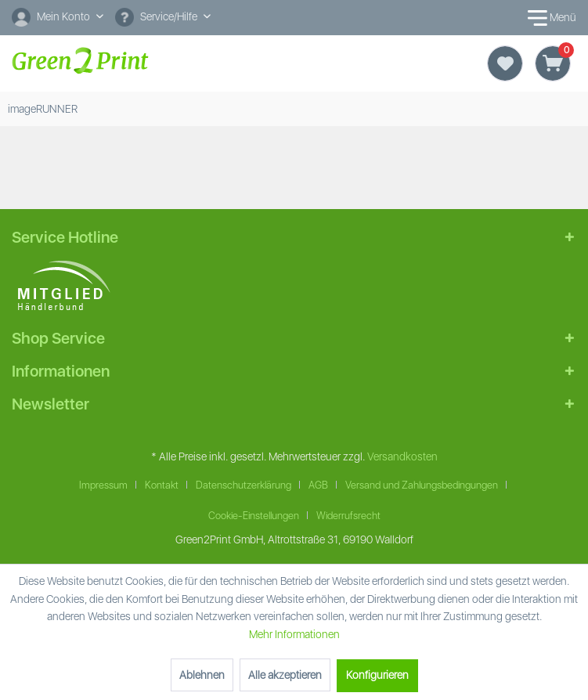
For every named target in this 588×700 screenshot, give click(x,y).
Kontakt (162, 485)
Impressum (103, 485)
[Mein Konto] (58, 16)
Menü (549, 18)
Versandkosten (402, 456)
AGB (318, 485)
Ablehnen (202, 675)
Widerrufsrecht (348, 516)
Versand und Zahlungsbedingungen (422, 485)
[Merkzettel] (505, 63)
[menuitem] (58, 18)
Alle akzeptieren (285, 675)
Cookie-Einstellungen (254, 516)
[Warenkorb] (553, 63)
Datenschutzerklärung (243, 485)
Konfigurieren (377, 675)
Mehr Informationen (294, 634)
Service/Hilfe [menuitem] (157, 17)
